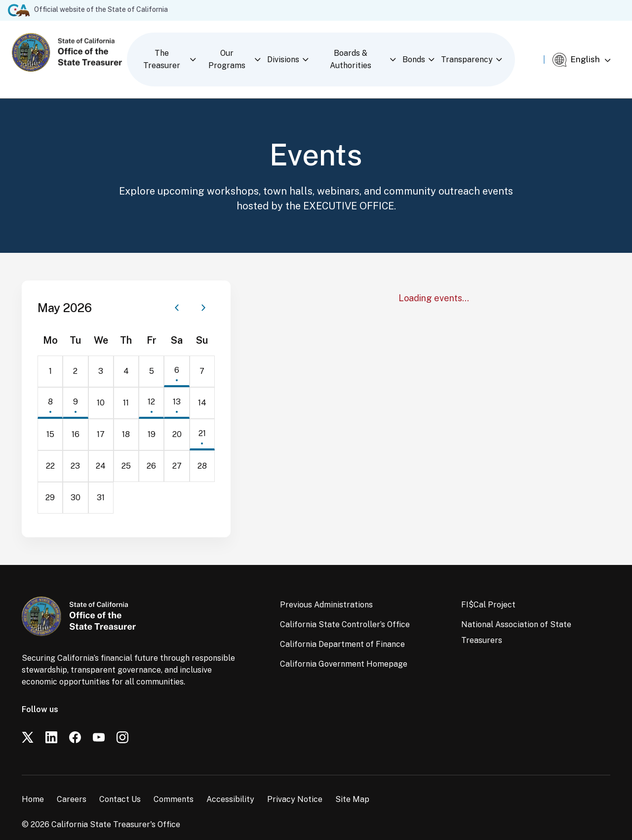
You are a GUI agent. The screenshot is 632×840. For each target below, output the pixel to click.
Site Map (352, 785)
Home (33, 785)
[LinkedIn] (51, 723)
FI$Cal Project (488, 590)
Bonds (429, 52)
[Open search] (537, 52)
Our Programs (235, 52)
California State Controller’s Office (345, 610)
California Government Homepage (344, 650)
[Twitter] (28, 723)
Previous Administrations (326, 590)
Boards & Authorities (363, 52)
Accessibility (230, 785)
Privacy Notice (295, 785)
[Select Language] (590, 53)
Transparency (482, 52)
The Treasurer (166, 52)
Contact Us (120, 785)
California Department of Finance (342, 630)
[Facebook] (75, 723)
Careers (72, 785)
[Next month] (203, 293)
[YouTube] (99, 723)
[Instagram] (122, 723)
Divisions (293, 52)
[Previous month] (177, 293)
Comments (174, 785)
